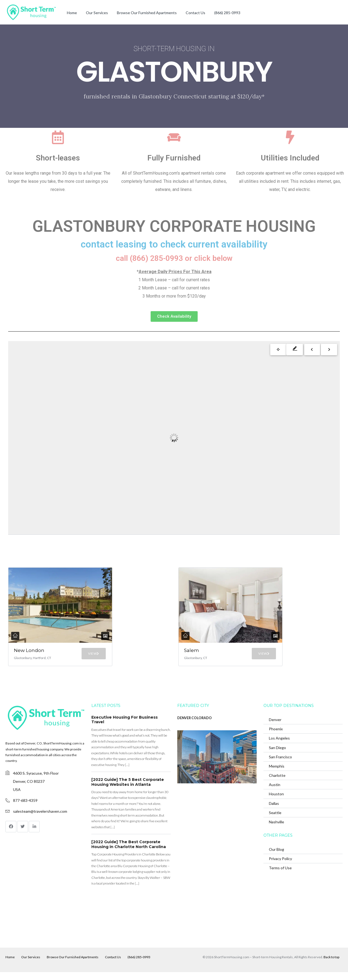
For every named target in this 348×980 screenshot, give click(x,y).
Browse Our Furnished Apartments (147, 13)
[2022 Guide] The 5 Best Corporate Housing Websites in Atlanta (128, 790)
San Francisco (280, 764)
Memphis (277, 774)
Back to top (331, 965)
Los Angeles (279, 746)
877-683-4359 (25, 808)
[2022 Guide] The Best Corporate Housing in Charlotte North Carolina (129, 852)
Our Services (97, 13)
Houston (276, 802)
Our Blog (276, 857)
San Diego (277, 755)
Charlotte (277, 783)
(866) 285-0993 (227, 13)
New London (23, 653)
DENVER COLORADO (195, 726)
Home (72, 13)
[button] (174, 316)
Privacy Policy (280, 866)
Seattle (275, 820)
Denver (275, 727)
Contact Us (195, 13)
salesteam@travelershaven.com (40, 819)
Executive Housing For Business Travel (125, 727)
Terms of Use (280, 875)
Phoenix (276, 736)
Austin (275, 792)
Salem (193, 650)
